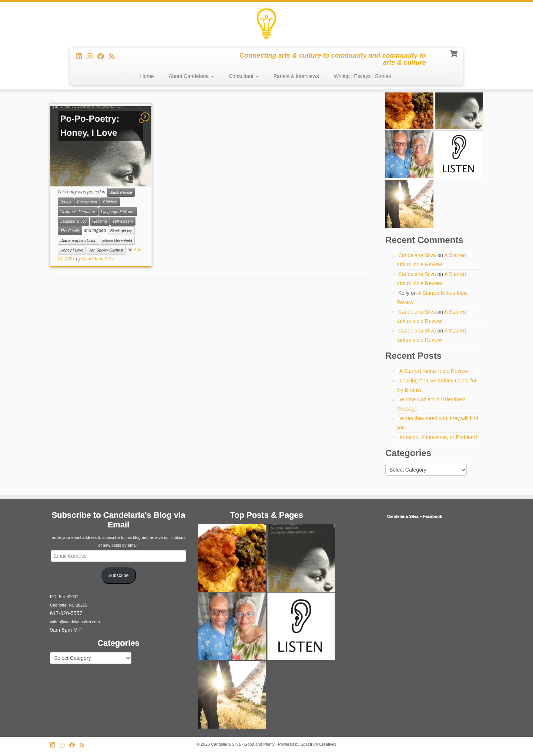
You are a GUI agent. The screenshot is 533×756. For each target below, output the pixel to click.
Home (147, 76)
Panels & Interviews (296, 76)
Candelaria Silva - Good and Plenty (243, 744)
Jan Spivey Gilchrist (106, 250)
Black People (121, 192)
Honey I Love (72, 250)
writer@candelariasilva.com (75, 622)
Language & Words (118, 212)
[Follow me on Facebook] (103, 57)
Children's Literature (78, 212)
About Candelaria (191, 76)
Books (66, 202)
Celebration (87, 202)
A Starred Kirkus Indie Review (434, 371)
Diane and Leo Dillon (78, 240)
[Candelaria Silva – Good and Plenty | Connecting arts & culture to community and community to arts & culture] (266, 24)
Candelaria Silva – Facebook (415, 516)
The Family (70, 231)
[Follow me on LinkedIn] (81, 57)
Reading (100, 221)
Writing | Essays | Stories (363, 76)
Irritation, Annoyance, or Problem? (439, 437)
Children (110, 202)
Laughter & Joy (73, 221)
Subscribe (119, 576)
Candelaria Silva (98, 259)
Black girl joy (121, 231)
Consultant (244, 76)
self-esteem (123, 221)
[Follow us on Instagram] (92, 57)
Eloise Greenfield (117, 240)
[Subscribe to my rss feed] (114, 57)
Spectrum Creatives (319, 744)
